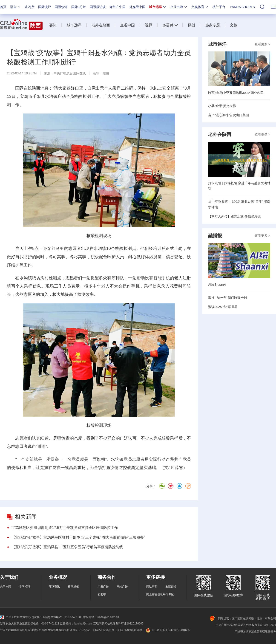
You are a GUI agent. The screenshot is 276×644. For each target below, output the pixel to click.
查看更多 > (262, 44)
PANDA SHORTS (242, 7)
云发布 (102, 594)
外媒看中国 (137, 7)
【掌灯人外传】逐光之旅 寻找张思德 (234, 216)
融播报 (215, 236)
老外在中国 (118, 7)
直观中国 (127, 25)
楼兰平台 (219, 7)
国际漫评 (45, 7)
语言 (16, 7)
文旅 (234, 25)
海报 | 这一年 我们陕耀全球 (228, 298)
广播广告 (103, 587)
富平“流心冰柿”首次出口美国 (229, 115)
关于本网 (6, 587)
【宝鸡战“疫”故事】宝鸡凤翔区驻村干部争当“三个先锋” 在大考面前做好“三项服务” (78, 537)
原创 (191, 25)
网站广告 (122, 587)
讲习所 (30, 7)
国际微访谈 (98, 7)
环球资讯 (54, 587)
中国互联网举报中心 (15, 617)
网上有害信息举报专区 (160, 594)
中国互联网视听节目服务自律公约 (21, 630)
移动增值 (73, 587)
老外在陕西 (101, 25)
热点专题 (213, 25)
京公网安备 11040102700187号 (168, 630)
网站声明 (152, 587)
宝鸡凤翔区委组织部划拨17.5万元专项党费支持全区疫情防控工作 (65, 528)
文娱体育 (200, 7)
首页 (3, 7)
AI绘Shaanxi (217, 285)
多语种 (168, 25)
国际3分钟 (79, 7)
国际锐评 (61, 7)
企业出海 (179, 7)
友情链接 (171, 587)
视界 (149, 25)
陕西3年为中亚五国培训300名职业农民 (236, 93)
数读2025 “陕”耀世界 (223, 307)
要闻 (53, 25)
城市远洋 (158, 7)
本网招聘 (25, 587)
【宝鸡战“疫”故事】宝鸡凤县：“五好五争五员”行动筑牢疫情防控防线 (67, 547)
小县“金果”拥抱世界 (222, 106)
